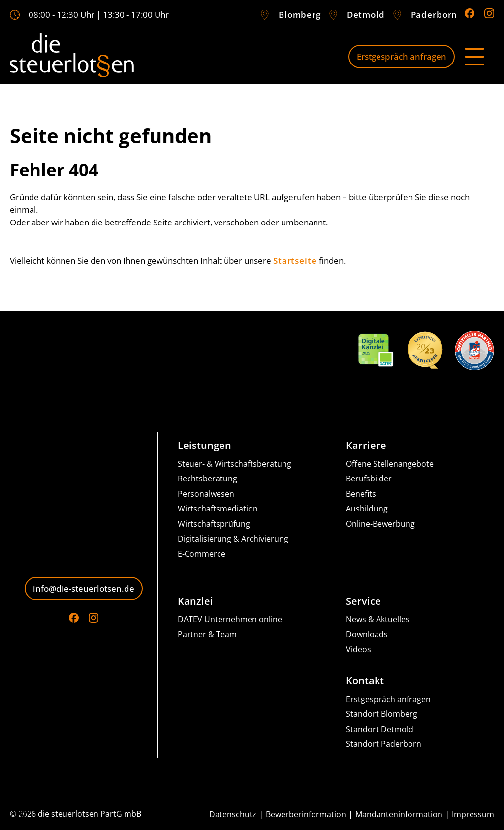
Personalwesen (206, 494)
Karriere (366, 446)
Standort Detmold (380, 729)
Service (363, 601)
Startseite (295, 261)
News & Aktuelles (378, 620)
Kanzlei (195, 601)
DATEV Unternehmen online (230, 620)
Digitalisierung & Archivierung (233, 539)
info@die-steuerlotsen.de (84, 589)
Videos (359, 650)
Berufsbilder (369, 479)
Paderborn (434, 15)
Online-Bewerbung (380, 524)
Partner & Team (207, 634)
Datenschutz (233, 814)
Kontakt (365, 681)
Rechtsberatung (207, 479)
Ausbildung (367, 509)
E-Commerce (202, 554)
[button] (22, 808)
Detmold (366, 15)
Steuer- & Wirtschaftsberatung (235, 464)
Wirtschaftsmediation (218, 509)
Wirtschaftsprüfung (214, 524)
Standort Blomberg (382, 714)
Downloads (367, 634)
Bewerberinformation (306, 814)
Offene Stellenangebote (390, 464)
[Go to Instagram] (489, 13)
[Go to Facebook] (470, 13)
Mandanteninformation (399, 814)
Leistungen (205, 446)
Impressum (473, 814)
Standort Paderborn (384, 744)
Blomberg (300, 15)
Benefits (361, 494)
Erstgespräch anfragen (402, 56)
